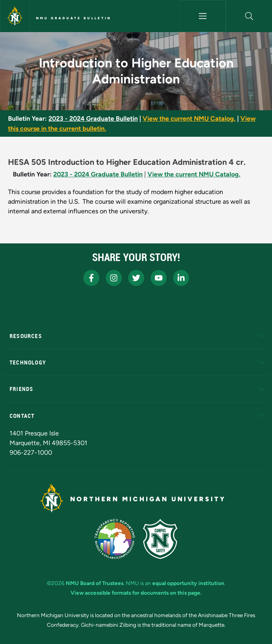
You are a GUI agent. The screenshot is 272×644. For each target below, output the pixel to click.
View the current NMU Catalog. (189, 118)
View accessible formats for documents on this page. (136, 593)
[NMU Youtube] (159, 278)
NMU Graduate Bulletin (74, 18)
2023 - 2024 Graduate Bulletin (93, 118)
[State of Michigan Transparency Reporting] (115, 539)
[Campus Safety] (160, 539)
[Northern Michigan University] (15, 16)
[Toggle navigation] (202, 16)
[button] (249, 16)
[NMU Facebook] (91, 278)
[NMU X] (136, 278)
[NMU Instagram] (114, 278)
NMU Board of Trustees (95, 583)
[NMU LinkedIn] (181, 278)
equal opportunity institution (188, 583)
